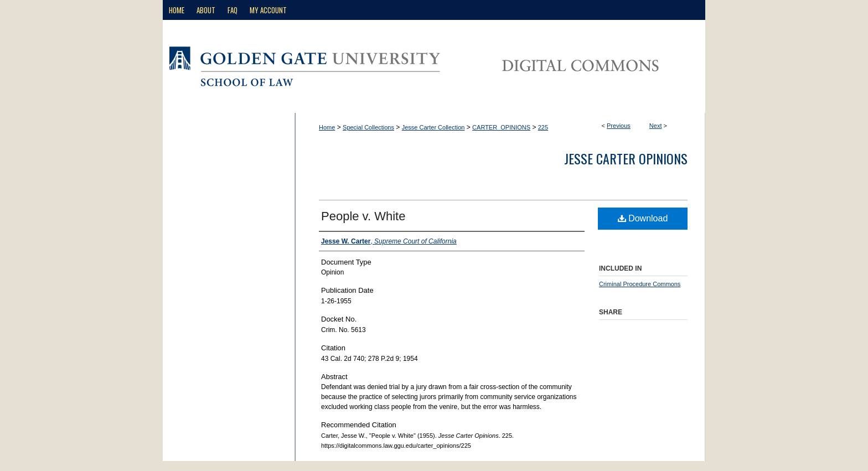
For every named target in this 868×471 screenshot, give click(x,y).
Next (656, 126)
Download (643, 218)
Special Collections (368, 127)
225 (543, 127)
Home (327, 127)
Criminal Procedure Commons (640, 284)
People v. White (363, 216)
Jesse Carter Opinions (626, 158)
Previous (619, 126)
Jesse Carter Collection (433, 127)
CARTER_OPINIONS (501, 127)
